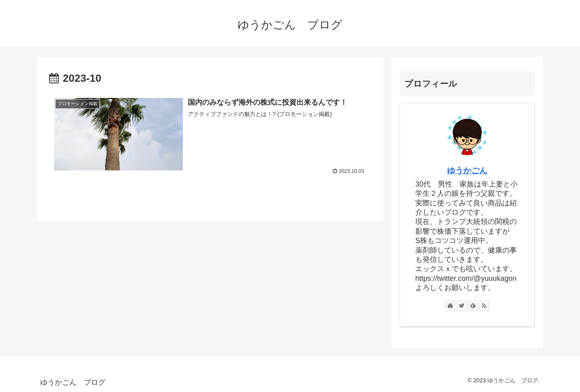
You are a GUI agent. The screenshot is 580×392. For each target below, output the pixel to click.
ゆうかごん (467, 170)
